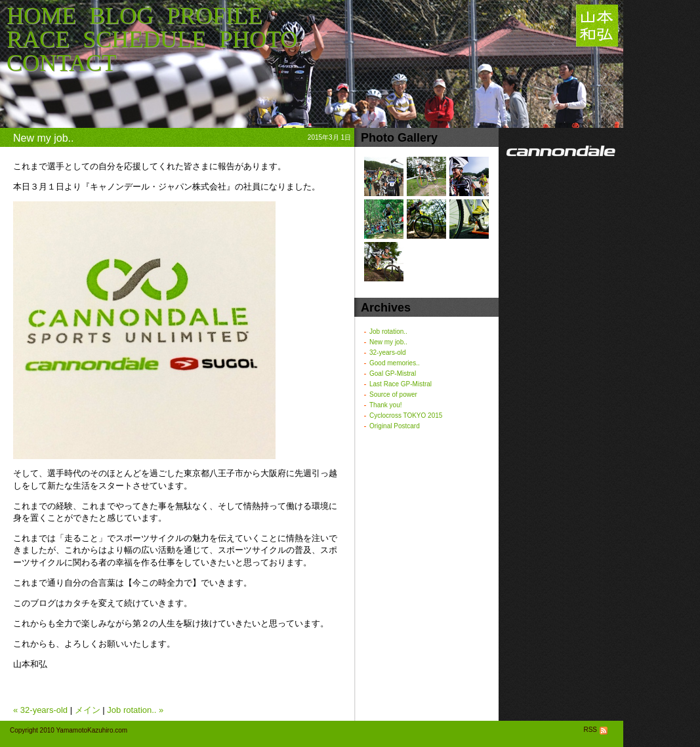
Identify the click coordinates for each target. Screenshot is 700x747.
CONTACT (61, 63)
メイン (88, 710)
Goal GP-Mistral (393, 373)
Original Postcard (395, 426)
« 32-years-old (40, 710)
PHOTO (258, 39)
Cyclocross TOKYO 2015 (406, 415)
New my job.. (388, 342)
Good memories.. (395, 363)
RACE (38, 39)
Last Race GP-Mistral (401, 384)
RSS (597, 730)
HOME (41, 16)
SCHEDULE (144, 39)
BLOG (121, 16)
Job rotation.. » (135, 710)
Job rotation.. (388, 332)
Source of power (393, 394)
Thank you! (385, 405)
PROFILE (215, 16)
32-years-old (388, 353)
